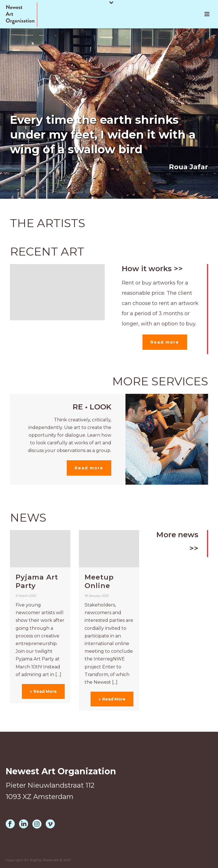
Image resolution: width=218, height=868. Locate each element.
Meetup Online (99, 581)
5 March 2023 (26, 596)
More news (177, 535)
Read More (43, 691)
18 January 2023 (97, 596)
